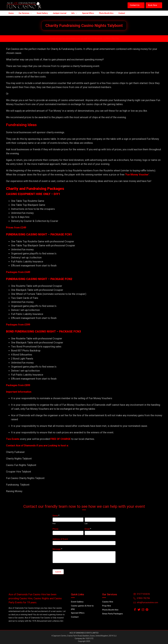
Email (88, 529)
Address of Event (60, 539)
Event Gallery (77, 602)
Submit (58, 572)
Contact (75, 617)
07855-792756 (111, 38)
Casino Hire (108, 602)
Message (57, 549)
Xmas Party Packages (113, 614)
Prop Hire (107, 606)
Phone (55, 529)
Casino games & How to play (82, 607)
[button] (136, 5)
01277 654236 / (96, 38)
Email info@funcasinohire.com (65, 38)
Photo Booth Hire (110, 610)
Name (56, 516)
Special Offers (78, 613)
